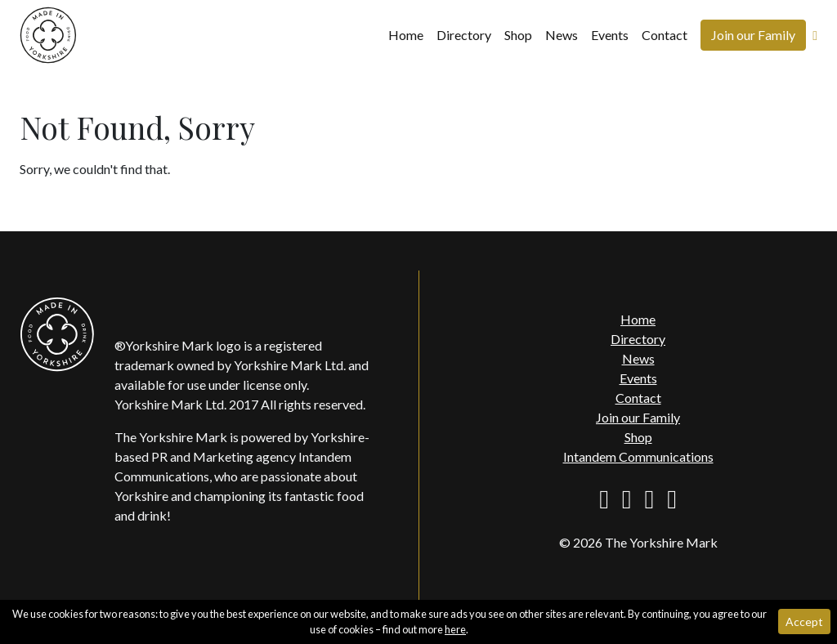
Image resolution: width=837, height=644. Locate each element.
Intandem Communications (638, 456)
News (562, 35)
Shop (518, 35)
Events (610, 35)
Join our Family (753, 35)
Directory (464, 35)
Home (406, 35)
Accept (804, 622)
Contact (665, 35)
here (455, 629)
